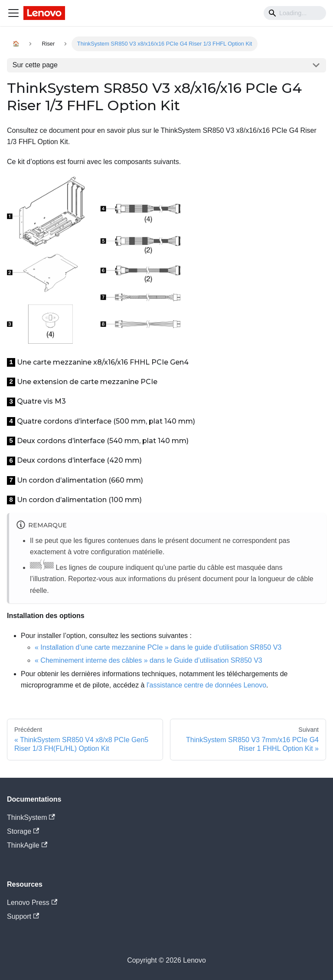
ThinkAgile (27, 845)
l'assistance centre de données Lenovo (206, 685)
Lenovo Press (32, 903)
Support (23, 916)
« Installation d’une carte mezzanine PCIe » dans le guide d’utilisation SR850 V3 (158, 647)
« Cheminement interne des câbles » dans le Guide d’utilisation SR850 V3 (149, 660)
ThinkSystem (31, 817)
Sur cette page (35, 65)
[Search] (295, 13)
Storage (23, 831)
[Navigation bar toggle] (13, 13)
